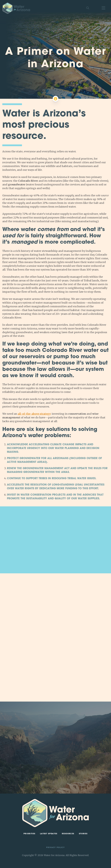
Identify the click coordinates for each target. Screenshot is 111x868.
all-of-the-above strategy (34, 414)
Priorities (29, 834)
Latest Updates (49, 834)
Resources (68, 834)
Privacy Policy (55, 848)
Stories (83, 834)
